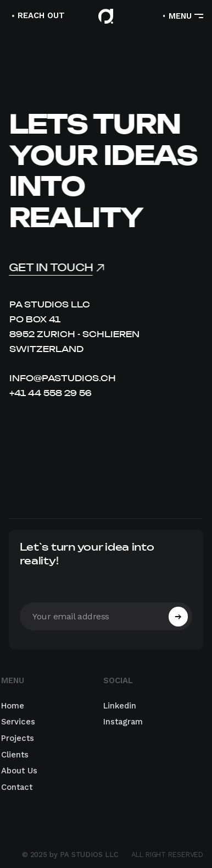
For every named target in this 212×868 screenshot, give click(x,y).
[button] (182, 16)
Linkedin (115, 705)
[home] (106, 16)
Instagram (119, 722)
